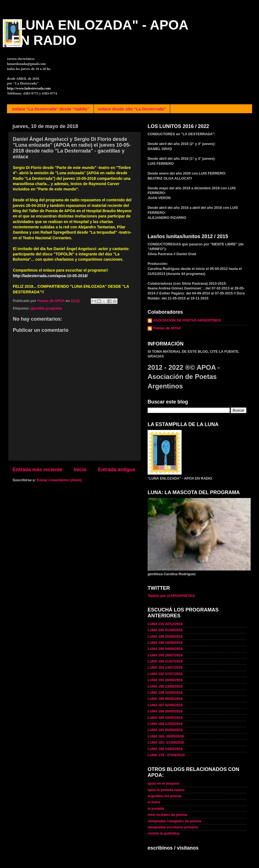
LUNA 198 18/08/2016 (165, 643)
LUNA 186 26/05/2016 (165, 711)
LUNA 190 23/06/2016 (165, 686)
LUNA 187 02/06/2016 (165, 705)
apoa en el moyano (163, 784)
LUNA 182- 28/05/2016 (166, 736)
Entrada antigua (117, 470)
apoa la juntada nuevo (166, 790)
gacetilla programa (46, 308)
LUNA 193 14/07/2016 (165, 668)
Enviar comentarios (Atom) (59, 480)
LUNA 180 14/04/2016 (165, 749)
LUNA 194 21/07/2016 (165, 661)
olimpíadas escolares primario (173, 827)
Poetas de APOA (167, 328)
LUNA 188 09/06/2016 (165, 699)
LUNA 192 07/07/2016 (165, 674)
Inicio (80, 470)
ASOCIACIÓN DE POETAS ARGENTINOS (187, 320)
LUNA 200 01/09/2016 (165, 630)
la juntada (156, 809)
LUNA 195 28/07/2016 (165, 655)
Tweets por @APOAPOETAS (171, 596)
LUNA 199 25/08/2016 (165, 637)
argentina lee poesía (164, 796)
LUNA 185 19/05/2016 (165, 718)
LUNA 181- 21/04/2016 (166, 743)
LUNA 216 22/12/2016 (165, 624)
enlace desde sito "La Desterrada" (132, 109)
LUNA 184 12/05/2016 (165, 724)
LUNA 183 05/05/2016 (165, 730)
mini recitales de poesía (167, 815)
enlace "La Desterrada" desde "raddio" (51, 109)
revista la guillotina (163, 833)
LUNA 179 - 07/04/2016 (166, 755)
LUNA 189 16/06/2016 (165, 693)
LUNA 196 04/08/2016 (165, 649)
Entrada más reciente (37, 470)
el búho (154, 802)
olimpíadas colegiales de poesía (174, 821)
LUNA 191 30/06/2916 (165, 680)
